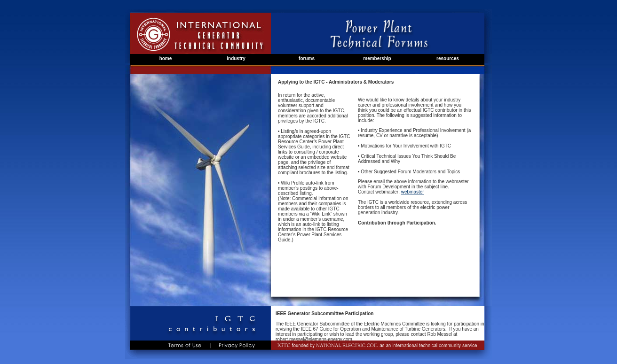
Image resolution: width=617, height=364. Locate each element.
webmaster (413, 192)
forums (307, 58)
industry (236, 58)
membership (377, 58)
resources (448, 58)
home (166, 58)
